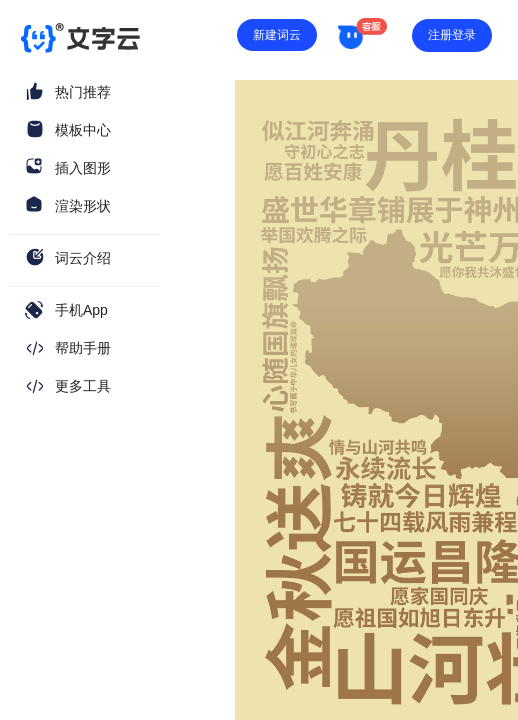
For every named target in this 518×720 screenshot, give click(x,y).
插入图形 (83, 168)
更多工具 (83, 386)
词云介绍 (83, 258)
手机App (81, 310)
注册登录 (452, 35)
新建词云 (277, 35)
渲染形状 (83, 206)
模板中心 (83, 130)
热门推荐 (83, 92)
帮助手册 (83, 348)
